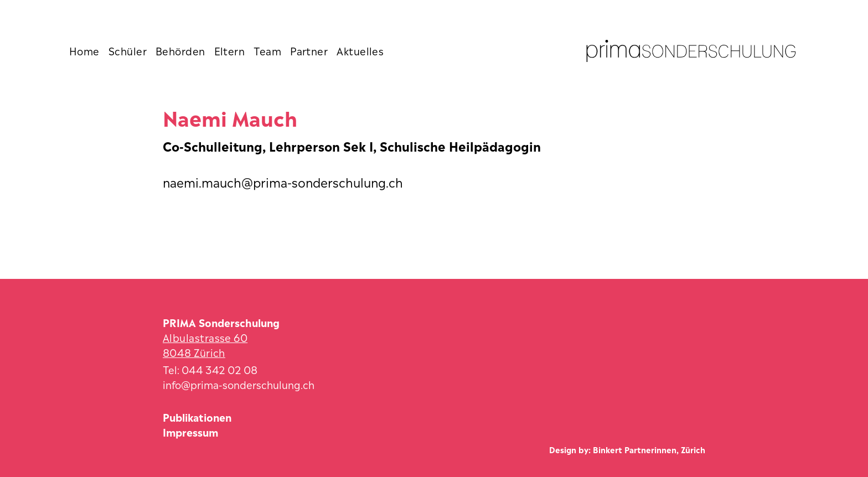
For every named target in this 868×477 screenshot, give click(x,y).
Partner (309, 50)
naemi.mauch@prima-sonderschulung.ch (283, 181)
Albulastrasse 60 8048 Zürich (205, 344)
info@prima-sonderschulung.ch (239, 384)
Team (267, 50)
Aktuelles (360, 50)
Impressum (190, 431)
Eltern (230, 50)
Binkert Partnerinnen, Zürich (649, 449)
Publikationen (197, 416)
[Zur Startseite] (691, 51)
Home (84, 50)
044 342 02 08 (219, 369)
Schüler (128, 50)
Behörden (180, 50)
